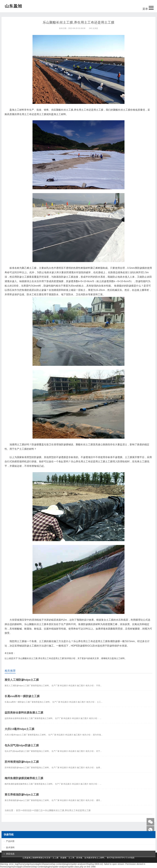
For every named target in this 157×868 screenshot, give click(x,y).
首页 (18, 810)
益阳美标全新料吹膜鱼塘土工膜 (24, 713)
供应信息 (27, 810)
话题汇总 (38, 810)
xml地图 (131, 858)
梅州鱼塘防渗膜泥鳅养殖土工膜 (24, 778)
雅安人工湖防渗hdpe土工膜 (22, 680)
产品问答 (10, 841)
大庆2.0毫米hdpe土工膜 (19, 729)
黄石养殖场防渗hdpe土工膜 (22, 795)
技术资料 (10, 847)
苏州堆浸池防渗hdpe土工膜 (22, 762)
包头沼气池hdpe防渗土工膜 (22, 745)
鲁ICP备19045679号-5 (117, 858)
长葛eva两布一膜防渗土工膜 (22, 696)
